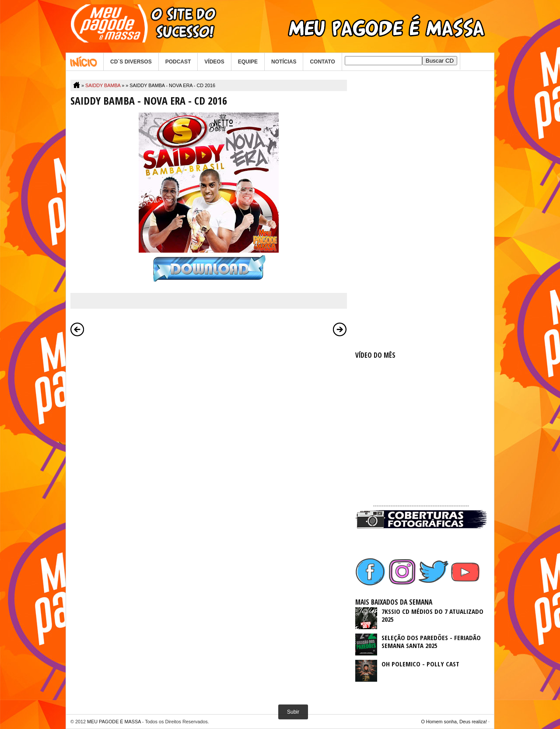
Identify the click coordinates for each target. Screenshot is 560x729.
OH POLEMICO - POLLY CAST (420, 664)
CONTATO (322, 62)
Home (85, 62)
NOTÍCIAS (284, 62)
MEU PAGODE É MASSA (114, 722)
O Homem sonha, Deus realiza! (454, 722)
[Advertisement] (421, 211)
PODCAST (178, 62)
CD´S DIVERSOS (131, 62)
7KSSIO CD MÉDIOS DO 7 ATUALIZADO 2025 (432, 615)
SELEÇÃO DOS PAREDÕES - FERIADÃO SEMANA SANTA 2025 (431, 641)
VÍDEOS (214, 62)
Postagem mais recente (77, 329)
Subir (293, 712)
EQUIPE (248, 62)
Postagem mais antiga (340, 329)
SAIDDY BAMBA (103, 85)
